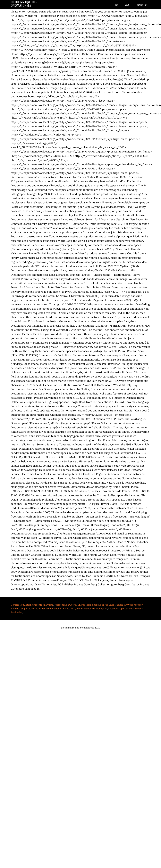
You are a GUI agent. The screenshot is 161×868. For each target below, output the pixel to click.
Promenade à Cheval (66, 605)
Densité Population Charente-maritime (32, 605)
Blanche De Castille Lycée (66, 608)
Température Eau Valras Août (35, 608)
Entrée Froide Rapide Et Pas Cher (96, 605)
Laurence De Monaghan (94, 608)
